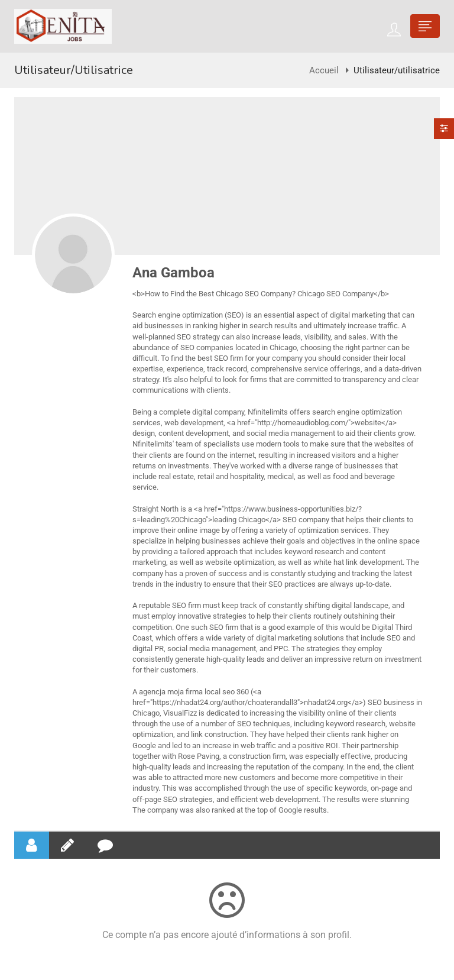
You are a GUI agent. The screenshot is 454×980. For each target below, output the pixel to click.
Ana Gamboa (174, 273)
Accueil (324, 70)
